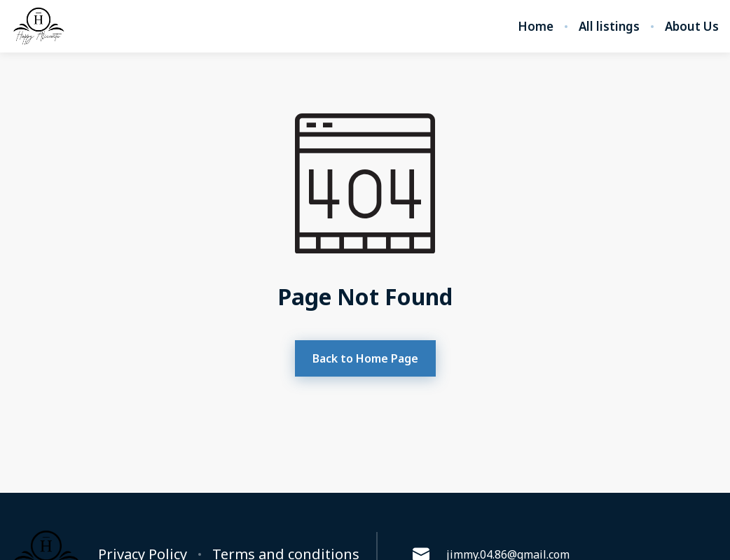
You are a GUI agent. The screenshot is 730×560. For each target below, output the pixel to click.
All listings (609, 27)
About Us (692, 27)
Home (536, 27)
